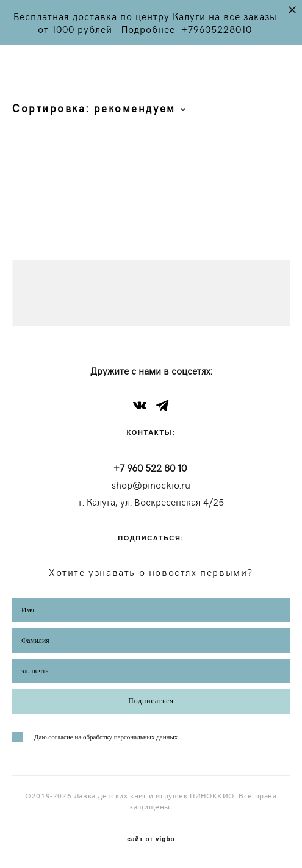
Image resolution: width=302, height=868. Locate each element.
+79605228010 (217, 29)
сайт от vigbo (151, 839)
